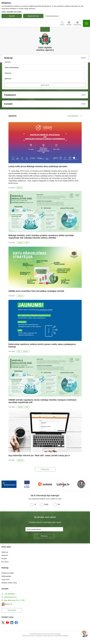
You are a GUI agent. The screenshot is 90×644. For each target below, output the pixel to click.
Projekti (4, 559)
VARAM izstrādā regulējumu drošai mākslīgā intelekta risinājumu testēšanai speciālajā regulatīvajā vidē (42, 401)
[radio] (33, 504)
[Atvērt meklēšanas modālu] (62, 24)
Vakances (5, 552)
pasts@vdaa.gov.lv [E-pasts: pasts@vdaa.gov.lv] (10, 597)
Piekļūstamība (6, 576)
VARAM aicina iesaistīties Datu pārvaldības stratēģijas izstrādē (36, 291)
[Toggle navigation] (86, 23)
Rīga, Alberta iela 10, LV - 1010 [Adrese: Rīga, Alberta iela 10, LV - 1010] (14, 600)
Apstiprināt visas (33, 16)
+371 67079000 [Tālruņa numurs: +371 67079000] (10, 594)
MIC (27, 243)
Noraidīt (12, 16)
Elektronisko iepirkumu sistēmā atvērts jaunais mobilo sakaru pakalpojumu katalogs (42, 345)
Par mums (5, 562)
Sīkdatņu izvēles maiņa (9, 583)
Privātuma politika (8, 573)
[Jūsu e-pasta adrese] (44, 529)
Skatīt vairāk (45, 85)
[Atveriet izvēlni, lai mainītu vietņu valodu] (69, 24)
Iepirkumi (5, 555)
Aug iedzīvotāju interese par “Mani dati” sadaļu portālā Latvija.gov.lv (39, 455)
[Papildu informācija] (11, 604)
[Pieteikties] (44, 536)
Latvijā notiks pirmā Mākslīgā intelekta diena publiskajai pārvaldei (38, 166)
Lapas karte (6, 579)
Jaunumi (19, 188)
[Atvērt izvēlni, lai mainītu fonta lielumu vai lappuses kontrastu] (77, 24)
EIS (19, 351)
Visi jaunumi (45, 469)
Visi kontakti (12, 610)
